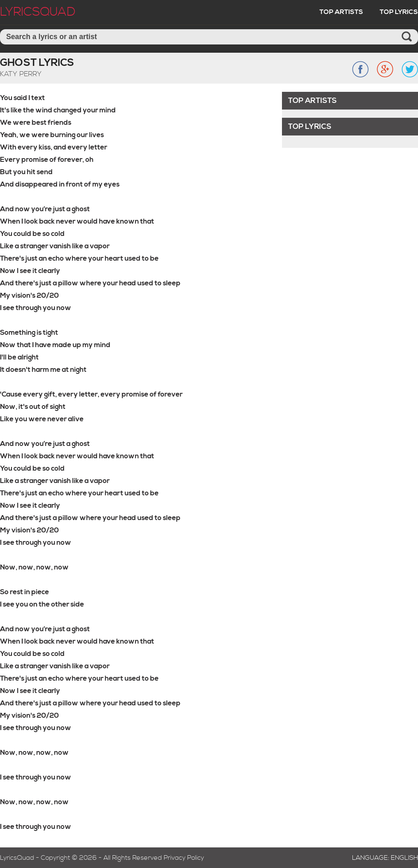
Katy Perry (21, 74)
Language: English (385, 858)
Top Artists (341, 12)
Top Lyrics (399, 12)
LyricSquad (38, 12)
